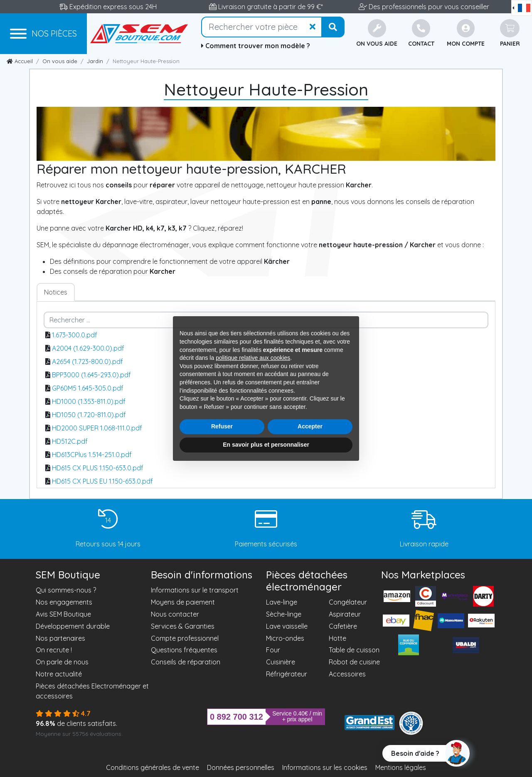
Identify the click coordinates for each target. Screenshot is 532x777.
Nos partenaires (60, 638)
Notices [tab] (56, 292)
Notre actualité (59, 674)
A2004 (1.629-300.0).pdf (88, 348)
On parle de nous (62, 662)
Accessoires (347, 674)
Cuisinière (281, 662)
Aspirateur (345, 614)
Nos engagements (64, 602)
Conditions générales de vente (153, 767)
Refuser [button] (222, 426)
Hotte (337, 638)
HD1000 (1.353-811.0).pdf (89, 401)
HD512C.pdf (70, 441)
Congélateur (348, 602)
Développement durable (73, 626)
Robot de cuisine (354, 662)
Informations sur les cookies (325, 767)
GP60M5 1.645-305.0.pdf (88, 388)
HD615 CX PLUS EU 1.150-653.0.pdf (102, 481)
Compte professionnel (185, 638)
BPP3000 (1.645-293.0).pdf (91, 375)
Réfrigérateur (287, 674)
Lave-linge (282, 602)
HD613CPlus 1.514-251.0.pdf (92, 455)
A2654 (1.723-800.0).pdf (87, 361)
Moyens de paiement (183, 602)
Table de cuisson (354, 650)
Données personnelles (241, 767)
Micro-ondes (285, 638)
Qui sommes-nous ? (66, 590)
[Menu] (43, 34)
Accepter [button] (310, 426)
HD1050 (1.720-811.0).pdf (89, 415)
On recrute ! (54, 650)
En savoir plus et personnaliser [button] (266, 445)
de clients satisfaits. (76, 723)
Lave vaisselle (287, 626)
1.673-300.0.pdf (75, 335)
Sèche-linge (284, 614)
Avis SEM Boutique (63, 614)
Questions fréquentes (184, 650)
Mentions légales (401, 767)
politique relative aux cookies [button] (253, 358)
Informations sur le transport (195, 590)
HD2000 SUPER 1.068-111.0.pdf (97, 428)
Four (273, 650)
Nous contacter (175, 614)
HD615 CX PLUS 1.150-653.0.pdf (98, 468)
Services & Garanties (183, 626)
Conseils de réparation (186, 662)
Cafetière (343, 626)
